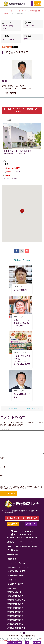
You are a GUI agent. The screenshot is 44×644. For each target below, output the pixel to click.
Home (6, 11)
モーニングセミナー (10, 39)
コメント (5, 429)
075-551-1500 (16, 172)
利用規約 (16, 641)
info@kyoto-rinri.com (10, 178)
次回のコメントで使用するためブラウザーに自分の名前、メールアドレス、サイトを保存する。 (21, 488)
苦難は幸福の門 (20, 290)
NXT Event (33, 408)
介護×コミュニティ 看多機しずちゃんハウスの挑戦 (22, 323)
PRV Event (11, 408)
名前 (3, 458)
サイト (3, 476)
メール (4, 467)
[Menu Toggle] (32, 4)
